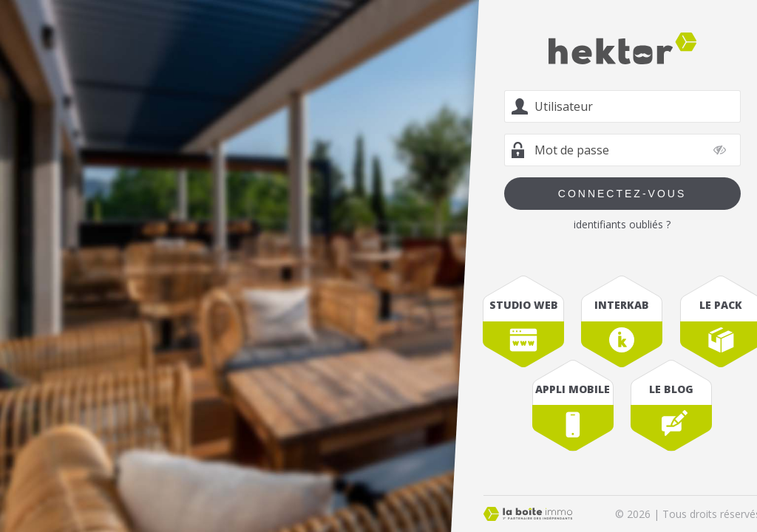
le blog (671, 389)
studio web (524, 305)
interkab (622, 305)
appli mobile (573, 389)
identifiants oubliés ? (622, 224)
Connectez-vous (622, 194)
